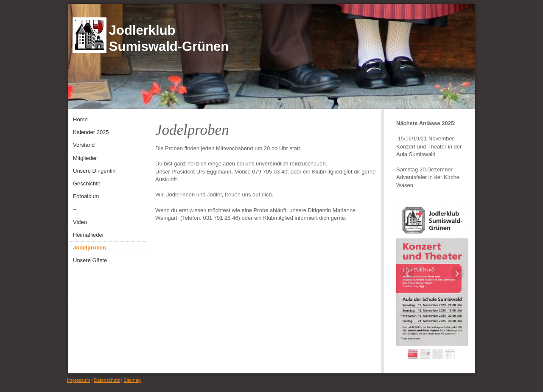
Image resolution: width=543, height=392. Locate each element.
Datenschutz (107, 380)
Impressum (78, 380)
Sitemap (132, 380)
